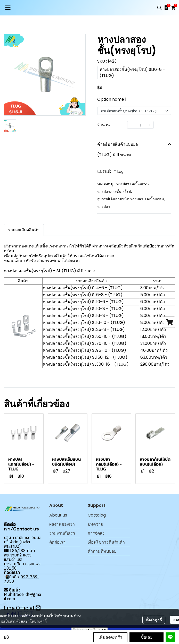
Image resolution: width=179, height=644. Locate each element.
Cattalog (97, 515)
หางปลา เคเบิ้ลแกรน (133, 184)
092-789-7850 (22, 579)
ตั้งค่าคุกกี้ (154, 620)
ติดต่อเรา (57, 542)
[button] (159, 8)
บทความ (96, 524)
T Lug (119, 171)
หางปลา (104, 207)
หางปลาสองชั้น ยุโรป (115, 192)
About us (58, 515)
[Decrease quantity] (131, 125)
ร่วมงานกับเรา (62, 533)
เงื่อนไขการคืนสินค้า (106, 542)
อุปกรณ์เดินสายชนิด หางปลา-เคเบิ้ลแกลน (131, 199)
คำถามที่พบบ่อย (102, 551)
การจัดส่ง (96, 533)
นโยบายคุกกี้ (37, 621)
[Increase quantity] (150, 125)
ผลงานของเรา (62, 524)
